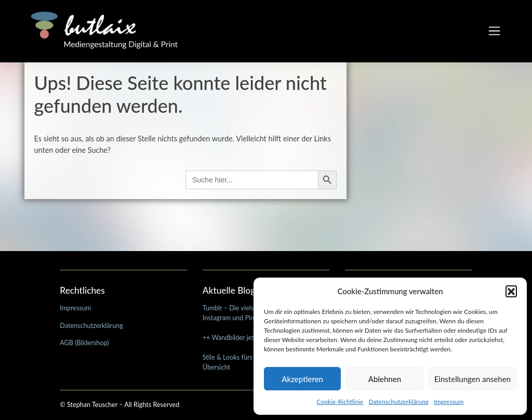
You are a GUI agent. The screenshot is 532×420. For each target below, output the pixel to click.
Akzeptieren (302, 379)
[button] (511, 291)
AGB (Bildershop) (84, 343)
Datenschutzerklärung (398, 402)
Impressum (449, 402)
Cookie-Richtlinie (340, 402)
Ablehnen (385, 379)
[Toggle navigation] (494, 31)
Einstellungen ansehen (473, 379)
